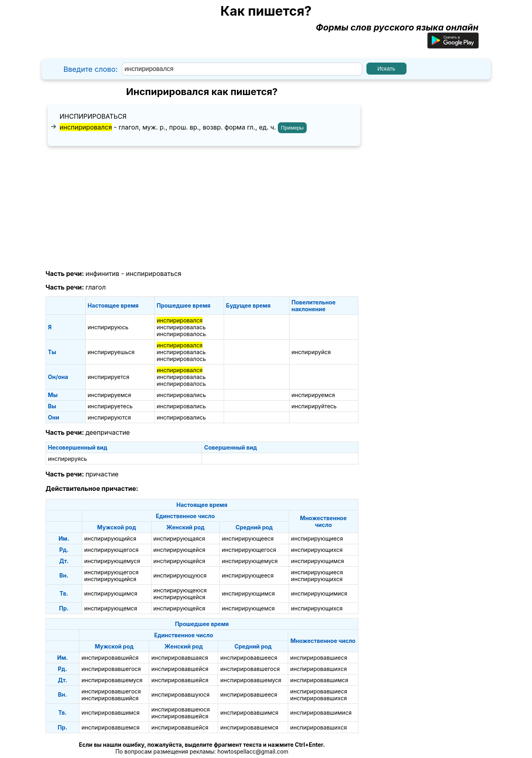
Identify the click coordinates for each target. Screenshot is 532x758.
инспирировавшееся (249, 658)
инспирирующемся (111, 608)
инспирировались (181, 395)
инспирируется (109, 377)
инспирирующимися (319, 593)
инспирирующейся (180, 550)
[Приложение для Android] (453, 45)
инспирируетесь (110, 406)
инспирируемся (109, 395)
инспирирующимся (318, 561)
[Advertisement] (202, 208)
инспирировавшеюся (180, 709)
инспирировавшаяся (179, 658)
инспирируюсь (108, 327)
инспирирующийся (110, 538)
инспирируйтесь (314, 406)
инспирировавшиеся (319, 658)
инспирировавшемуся (112, 680)
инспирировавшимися (321, 712)
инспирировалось (181, 334)
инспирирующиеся (317, 538)
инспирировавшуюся (180, 694)
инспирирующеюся (180, 590)
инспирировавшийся (110, 658)
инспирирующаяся (179, 538)
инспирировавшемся (110, 727)
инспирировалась (181, 327)
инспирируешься (111, 352)
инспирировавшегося (111, 669)
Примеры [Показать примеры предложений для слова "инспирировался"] (292, 128)
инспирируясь (68, 459)
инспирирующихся (317, 550)
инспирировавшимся (319, 680)
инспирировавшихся (319, 669)
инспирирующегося (111, 550)
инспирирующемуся (112, 561)
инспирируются (109, 417)
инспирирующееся (248, 538)
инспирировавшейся (180, 669)
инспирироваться (93, 116)
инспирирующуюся (180, 575)
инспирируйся (311, 352)
